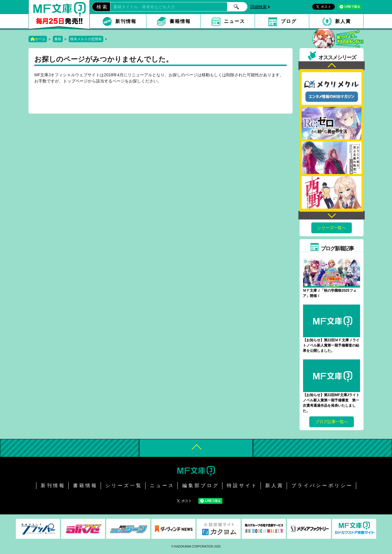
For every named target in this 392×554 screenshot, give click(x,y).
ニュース (234, 21)
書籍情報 (180, 21)
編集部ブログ (201, 485)
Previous (332, 66)
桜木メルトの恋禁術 (86, 39)
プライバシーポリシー (322, 485)
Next (332, 215)
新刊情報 (126, 21)
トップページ (75, 81)
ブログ (289, 21)
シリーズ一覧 (124, 485)
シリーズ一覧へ (332, 228)
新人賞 (343, 21)
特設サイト (242, 485)
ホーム (40, 39)
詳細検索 (258, 7)
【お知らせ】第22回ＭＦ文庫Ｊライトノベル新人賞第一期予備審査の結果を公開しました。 (331, 345)
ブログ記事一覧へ (332, 422)
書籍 (58, 39)
